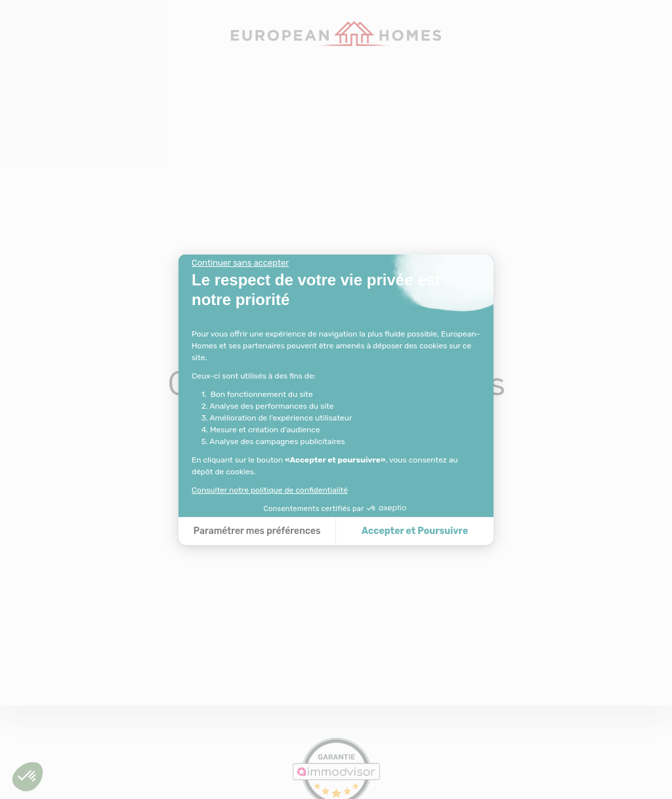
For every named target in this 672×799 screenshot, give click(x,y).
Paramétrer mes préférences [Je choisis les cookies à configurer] (257, 531)
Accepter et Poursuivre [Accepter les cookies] (415, 531)
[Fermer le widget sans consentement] (240, 263)
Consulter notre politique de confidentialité (270, 490)
